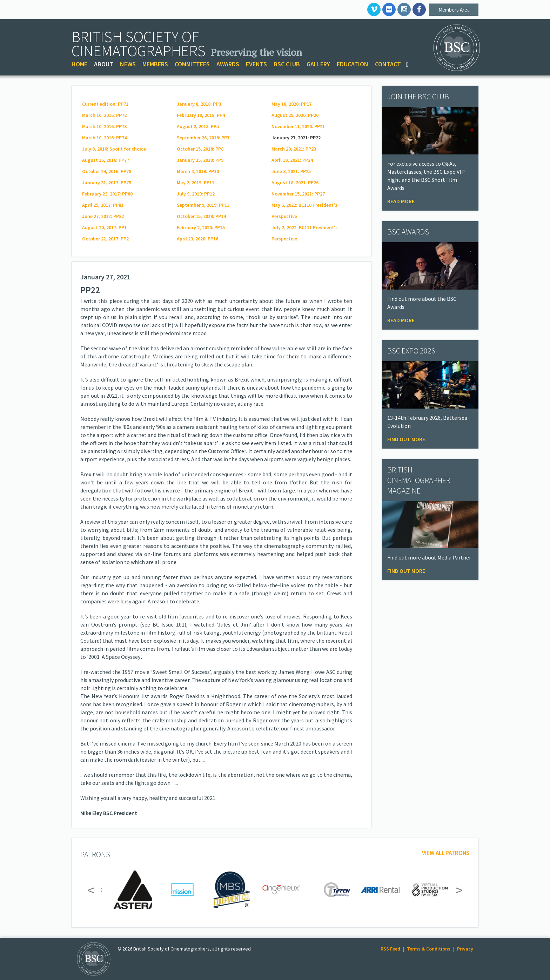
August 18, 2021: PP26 (295, 183)
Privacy (465, 949)
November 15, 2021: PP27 (298, 194)
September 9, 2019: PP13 (203, 205)
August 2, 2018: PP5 (198, 126)
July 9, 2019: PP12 (196, 194)
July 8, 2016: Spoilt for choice (114, 149)
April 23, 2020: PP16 (197, 239)
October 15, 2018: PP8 (200, 149)
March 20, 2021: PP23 (294, 149)
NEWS (128, 64)
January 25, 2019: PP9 (200, 160)
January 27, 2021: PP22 (296, 138)
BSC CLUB (287, 64)
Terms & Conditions (429, 949)
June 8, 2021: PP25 (291, 171)
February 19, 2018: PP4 (201, 115)
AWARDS (228, 64)
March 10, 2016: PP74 (104, 138)
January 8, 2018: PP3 (199, 104)
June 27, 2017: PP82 (103, 216)
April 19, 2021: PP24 (292, 160)
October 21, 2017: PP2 (105, 239)
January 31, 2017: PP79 (107, 183)
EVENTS (256, 64)
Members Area (454, 10)
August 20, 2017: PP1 (104, 227)
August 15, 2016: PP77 (106, 160)
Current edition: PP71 (105, 104)
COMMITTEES (192, 64)
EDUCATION (353, 64)
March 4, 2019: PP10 (198, 171)
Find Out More (406, 439)
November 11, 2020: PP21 (298, 126)
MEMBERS (155, 64)
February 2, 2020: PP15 (201, 227)
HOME (79, 64)
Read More (401, 320)
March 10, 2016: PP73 (104, 126)
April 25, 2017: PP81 (103, 205)
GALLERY (318, 64)
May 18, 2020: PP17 (291, 104)
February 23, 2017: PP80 (107, 194)
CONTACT (388, 64)
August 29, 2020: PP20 (295, 115)
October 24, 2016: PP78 (107, 171)
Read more (401, 201)
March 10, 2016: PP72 (104, 115)
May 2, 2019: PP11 (196, 183)
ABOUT (104, 64)
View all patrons (446, 853)
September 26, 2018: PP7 (203, 138)
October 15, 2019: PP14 (201, 216)
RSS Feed (390, 949)
